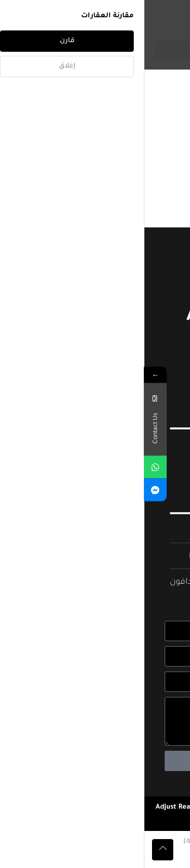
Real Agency (70, 820)
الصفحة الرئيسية (152, 83)
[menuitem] (135, 842)
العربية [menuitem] (129, 841)
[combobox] (76, 150)
